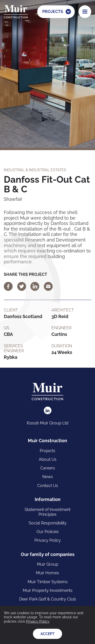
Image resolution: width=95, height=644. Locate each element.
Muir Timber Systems (48, 582)
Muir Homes (48, 573)
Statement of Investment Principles (48, 512)
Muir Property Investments (48, 590)
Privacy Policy (48, 540)
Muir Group (48, 564)
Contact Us (48, 486)
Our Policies (48, 532)
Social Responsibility (48, 523)
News (48, 477)
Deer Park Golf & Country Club (48, 599)
